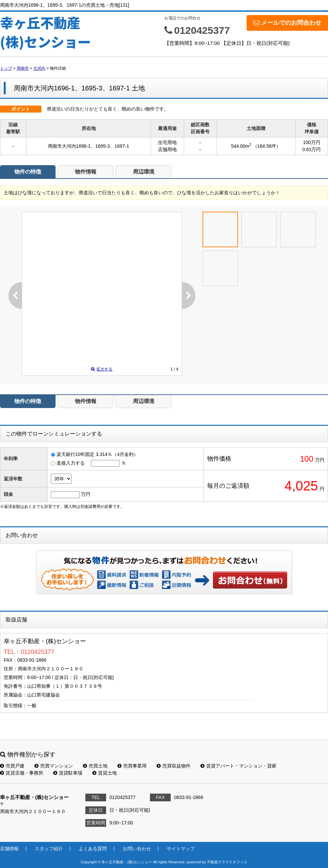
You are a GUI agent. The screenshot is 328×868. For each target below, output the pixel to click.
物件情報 (86, 172)
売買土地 (95, 766)
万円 (86, 494)
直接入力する (71, 463)
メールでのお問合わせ (287, 23)
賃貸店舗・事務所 (22, 773)
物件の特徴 (28, 172)
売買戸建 (12, 766)
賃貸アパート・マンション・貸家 (238, 766)
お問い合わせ (250, 580)
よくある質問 (93, 849)
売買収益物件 (174, 766)
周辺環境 (144, 172)
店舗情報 (9, 849)
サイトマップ (181, 849)
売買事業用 (132, 766)
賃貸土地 (105, 773)
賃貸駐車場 (68, 773)
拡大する (102, 369)
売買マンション (54, 766)
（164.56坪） (267, 146)
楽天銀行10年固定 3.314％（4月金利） (97, 454)
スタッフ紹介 (49, 849)
